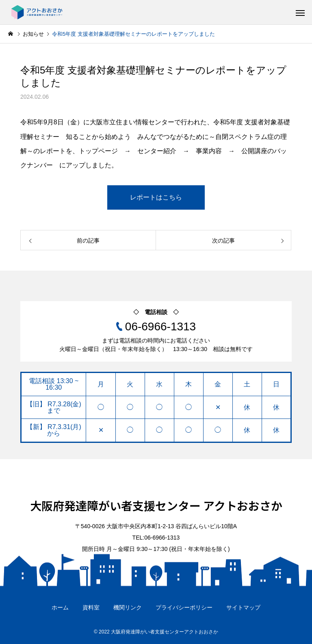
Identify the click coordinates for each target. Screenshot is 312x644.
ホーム (60, 607)
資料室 (91, 607)
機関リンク (128, 607)
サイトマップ (243, 607)
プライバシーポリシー (184, 607)
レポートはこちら (156, 197)
